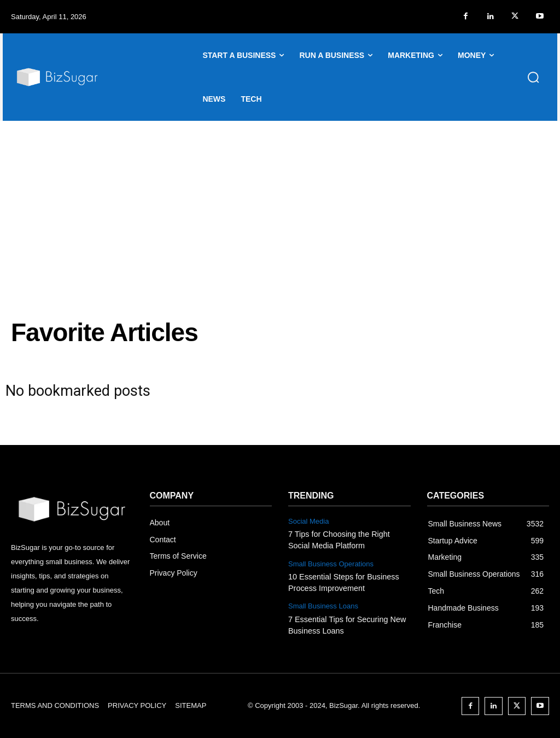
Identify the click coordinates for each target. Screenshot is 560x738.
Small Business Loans (323, 604)
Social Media (308, 521)
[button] (533, 77)
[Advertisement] (280, 203)
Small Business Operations (331, 563)
